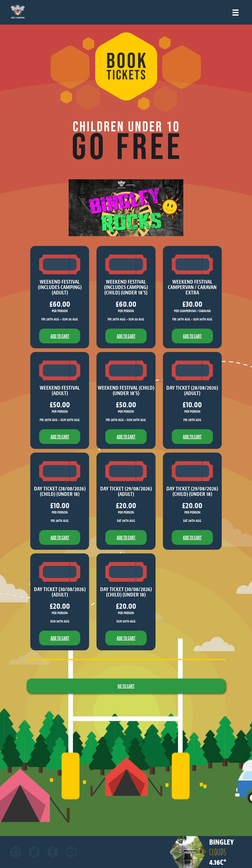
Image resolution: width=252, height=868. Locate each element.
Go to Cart (126, 686)
